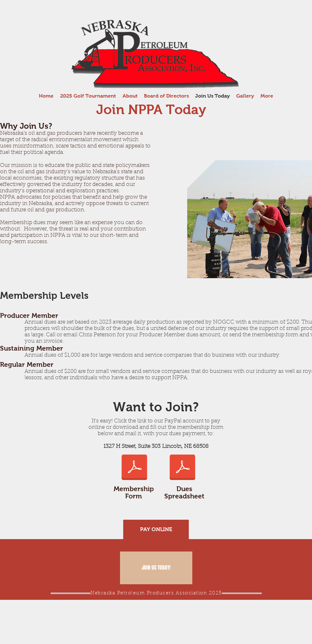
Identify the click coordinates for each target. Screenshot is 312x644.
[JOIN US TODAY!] (156, 568)
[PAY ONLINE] (156, 529)
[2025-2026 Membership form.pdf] (134, 468)
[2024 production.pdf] (182, 468)
